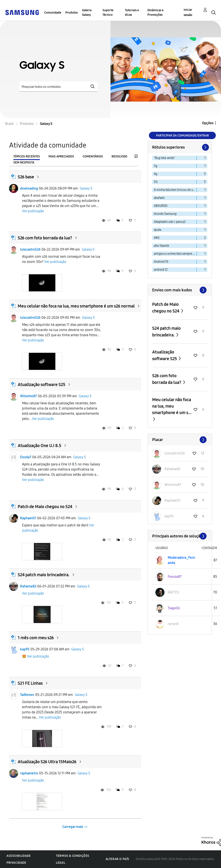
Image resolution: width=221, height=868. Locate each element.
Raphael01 (28, 518)
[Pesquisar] (58, 87)
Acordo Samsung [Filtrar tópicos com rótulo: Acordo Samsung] (165, 214)
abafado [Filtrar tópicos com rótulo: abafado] (159, 198)
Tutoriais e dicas (132, 13)
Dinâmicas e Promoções (155, 13)
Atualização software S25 (42, 385)
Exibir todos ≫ (180, 290)
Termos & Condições (73, 856)
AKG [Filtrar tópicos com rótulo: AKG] (157, 238)
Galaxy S (86, 188)
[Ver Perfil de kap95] (169, 516)
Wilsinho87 (28, 396)
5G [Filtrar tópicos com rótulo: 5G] (156, 182)
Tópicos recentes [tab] (27, 156)
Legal (61, 863)
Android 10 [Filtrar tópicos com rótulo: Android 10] (161, 262)
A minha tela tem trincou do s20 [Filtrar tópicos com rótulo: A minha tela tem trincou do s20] (175, 190)
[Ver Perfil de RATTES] (173, 592)
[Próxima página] (205, 147)
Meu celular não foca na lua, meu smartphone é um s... (172, 406)
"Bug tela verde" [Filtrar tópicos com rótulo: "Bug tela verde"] (164, 158)
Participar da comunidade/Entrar (182, 136)
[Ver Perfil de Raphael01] (172, 500)
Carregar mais (73, 827)
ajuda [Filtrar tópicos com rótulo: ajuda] (158, 230)
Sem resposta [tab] (24, 162)
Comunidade (53, 13)
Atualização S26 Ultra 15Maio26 (47, 762)
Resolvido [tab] (119, 156)
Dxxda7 (26, 457)
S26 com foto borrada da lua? (45, 238)
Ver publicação (33, 211)
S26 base (26, 177)
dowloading (29, 188)
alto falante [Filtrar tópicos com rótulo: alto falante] (161, 246)
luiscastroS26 (30, 249)
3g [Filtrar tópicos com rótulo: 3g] (156, 166)
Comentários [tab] (93, 156)
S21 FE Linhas (30, 683)
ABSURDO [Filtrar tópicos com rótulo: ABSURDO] (161, 206)
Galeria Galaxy (87, 13)
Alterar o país (117, 859)
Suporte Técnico (108, 13)
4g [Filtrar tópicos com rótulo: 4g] (156, 174)
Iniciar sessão (188, 12)
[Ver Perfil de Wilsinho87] (173, 485)
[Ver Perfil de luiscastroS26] (175, 453)
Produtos (72, 13)
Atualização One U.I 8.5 (39, 446)
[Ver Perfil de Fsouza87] (175, 577)
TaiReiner (27, 695)
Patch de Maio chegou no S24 (45, 507)
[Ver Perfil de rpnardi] (173, 624)
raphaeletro (29, 773)
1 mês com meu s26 (36, 638)
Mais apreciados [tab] (61, 156)
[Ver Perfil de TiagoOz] (174, 608)
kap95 (25, 649)
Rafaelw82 (28, 586)
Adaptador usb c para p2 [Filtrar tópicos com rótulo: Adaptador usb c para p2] (170, 222)
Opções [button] (208, 123)
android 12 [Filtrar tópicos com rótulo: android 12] (161, 270)
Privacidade (16, 863)
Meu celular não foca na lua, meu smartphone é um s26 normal (76, 306)
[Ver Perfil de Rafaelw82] (172, 469)
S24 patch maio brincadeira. (44, 575)
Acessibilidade (19, 856)
